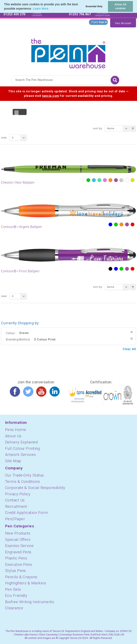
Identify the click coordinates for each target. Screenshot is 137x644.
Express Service (19, 546)
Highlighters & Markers (26, 583)
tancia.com (51, 96)
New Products (18, 533)
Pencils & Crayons (21, 577)
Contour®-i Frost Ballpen (20, 271)
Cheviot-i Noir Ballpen (18, 182)
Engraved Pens (18, 552)
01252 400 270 (14, 14)
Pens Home (16, 430)
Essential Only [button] (94, 6)
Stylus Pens (16, 571)
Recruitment (16, 506)
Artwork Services (20, 455)
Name (118, 128)
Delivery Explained (21, 442)
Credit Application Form (26, 513)
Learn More (41, 9)
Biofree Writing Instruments (30, 602)
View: (4, 138)
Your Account (123, 23)
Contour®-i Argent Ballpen (21, 227)
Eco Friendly (16, 595)
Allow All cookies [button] (120, 6)
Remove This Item (132, 332)
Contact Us (15, 500)
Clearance (14, 608)
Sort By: (98, 128)
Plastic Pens (16, 558)
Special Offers (18, 540)
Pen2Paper (15, 519)
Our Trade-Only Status (24, 475)
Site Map (13, 461)
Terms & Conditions (22, 482)
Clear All (129, 349)
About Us (13, 436)
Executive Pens (19, 564)
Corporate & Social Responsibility (35, 488)
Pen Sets (13, 589)
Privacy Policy (18, 494)
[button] (50, 9)
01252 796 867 (80, 14)
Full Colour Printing (22, 448)
